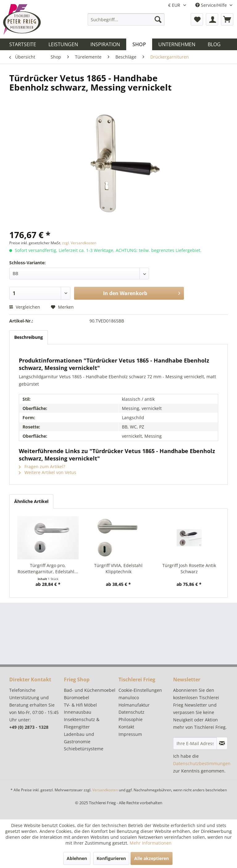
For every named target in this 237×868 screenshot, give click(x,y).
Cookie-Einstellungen (140, 690)
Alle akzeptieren (152, 858)
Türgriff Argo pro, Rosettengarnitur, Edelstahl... (48, 568)
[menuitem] (126, 19)
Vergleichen (25, 307)
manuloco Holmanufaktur (134, 701)
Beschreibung (29, 337)
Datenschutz (131, 712)
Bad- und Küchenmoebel (90, 690)
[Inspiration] (105, 44)
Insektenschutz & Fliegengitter (82, 723)
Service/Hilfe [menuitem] (212, 5)
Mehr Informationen (151, 843)
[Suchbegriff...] (126, 19)
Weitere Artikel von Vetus (48, 472)
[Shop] (139, 44)
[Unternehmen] (177, 44)
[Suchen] (158, 19)
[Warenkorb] (227, 19)
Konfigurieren (111, 858)
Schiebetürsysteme (84, 749)
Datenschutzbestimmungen (202, 763)
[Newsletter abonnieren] (222, 743)
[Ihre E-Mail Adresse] (195, 743)
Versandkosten (105, 790)
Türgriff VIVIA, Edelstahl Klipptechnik (118, 568)
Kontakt (126, 727)
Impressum (130, 734)
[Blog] (214, 44)
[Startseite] (23, 44)
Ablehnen (77, 858)
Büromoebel (77, 698)
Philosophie (131, 719)
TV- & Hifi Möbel (80, 705)
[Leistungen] (63, 44)
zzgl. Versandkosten (79, 243)
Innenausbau (78, 712)
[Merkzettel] (197, 19)
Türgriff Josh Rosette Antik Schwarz (189, 568)
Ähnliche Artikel (31, 501)
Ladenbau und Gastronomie (79, 738)
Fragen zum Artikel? (42, 466)
